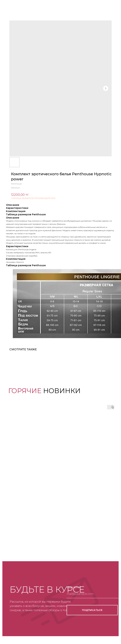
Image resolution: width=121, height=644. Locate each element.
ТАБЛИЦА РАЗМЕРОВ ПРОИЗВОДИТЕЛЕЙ (33, 198)
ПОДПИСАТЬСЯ (92, 610)
